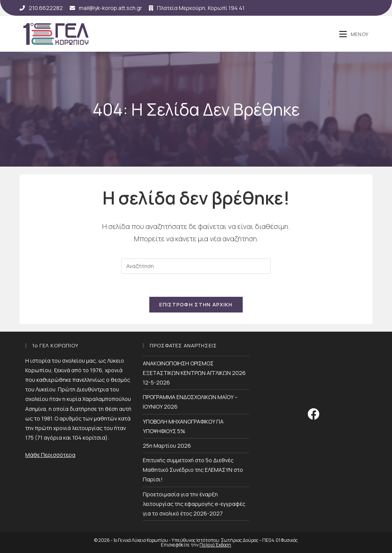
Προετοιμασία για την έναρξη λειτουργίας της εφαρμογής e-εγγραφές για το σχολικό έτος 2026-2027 (194, 504)
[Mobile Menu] (354, 34)
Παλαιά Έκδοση (215, 545)
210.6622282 (41, 8)
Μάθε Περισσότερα (50, 455)
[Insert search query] (196, 266)
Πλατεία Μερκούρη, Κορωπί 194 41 (197, 8)
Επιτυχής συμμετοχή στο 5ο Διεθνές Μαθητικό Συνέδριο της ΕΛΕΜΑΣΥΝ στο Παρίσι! (193, 470)
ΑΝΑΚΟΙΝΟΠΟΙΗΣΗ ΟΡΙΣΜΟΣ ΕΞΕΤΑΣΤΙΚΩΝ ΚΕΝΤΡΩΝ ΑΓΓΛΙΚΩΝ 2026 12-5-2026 (194, 373)
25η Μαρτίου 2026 (167, 446)
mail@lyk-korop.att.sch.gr (106, 8)
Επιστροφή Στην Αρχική (196, 304)
